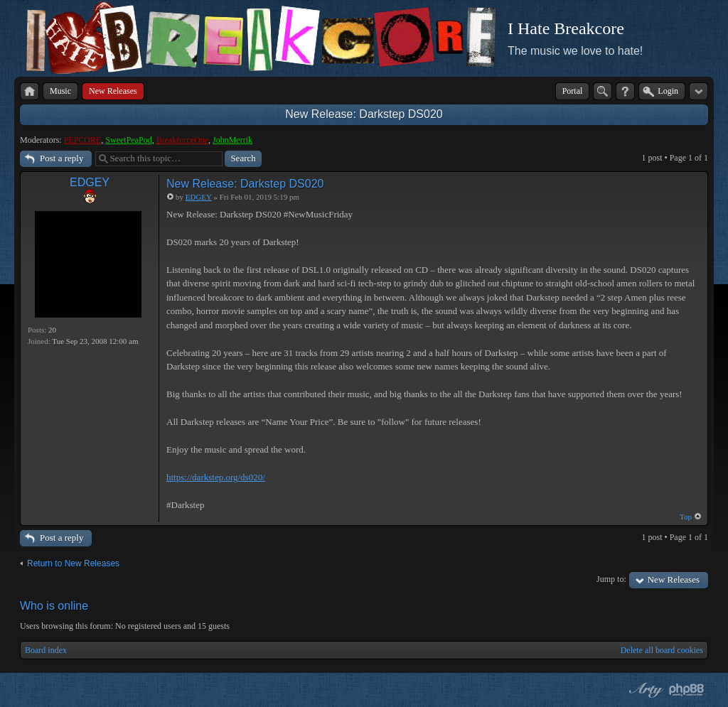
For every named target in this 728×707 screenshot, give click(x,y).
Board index (46, 650)
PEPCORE (83, 140)
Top (686, 517)
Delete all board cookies (662, 650)
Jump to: (611, 579)
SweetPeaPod (128, 140)
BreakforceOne (182, 140)
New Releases (674, 579)
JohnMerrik (232, 140)
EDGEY (90, 182)
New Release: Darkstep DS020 (364, 114)
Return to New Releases (73, 563)
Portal (573, 91)
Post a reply (61, 158)
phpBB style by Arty (644, 690)
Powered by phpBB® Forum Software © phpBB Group (687, 690)
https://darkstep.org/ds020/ (216, 477)
